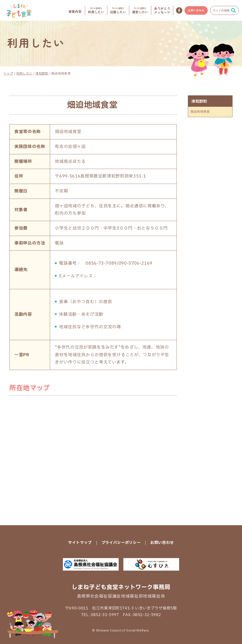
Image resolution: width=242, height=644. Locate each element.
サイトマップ (80, 543)
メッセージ (162, 10)
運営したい (140, 10)
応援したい (118, 10)
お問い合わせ (196, 10)
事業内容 (75, 12)
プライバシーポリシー (121, 543)
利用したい (96, 10)
